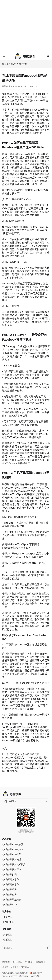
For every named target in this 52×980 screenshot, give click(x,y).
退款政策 (39, 962)
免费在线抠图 (10, 875)
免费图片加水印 (11, 880)
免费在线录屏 (10, 890)
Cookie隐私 (17, 962)
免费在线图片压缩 (12, 870)
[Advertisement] (26, 26)
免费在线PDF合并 (12, 854)
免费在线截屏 (10, 895)
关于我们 (8, 935)
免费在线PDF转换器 (13, 844)
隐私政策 (6, 962)
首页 (7, 64)
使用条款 (29, 962)
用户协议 (25, 967)
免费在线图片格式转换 (14, 865)
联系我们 (8, 940)
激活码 (5, 967)
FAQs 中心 (9, 922)
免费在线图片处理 (12, 859)
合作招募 (14, 967)
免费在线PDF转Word (14, 849)
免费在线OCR (10, 905)
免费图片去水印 (11, 885)
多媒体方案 (22, 64)
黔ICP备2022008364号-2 (30, 976)
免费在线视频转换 (12, 900)
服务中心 (8, 917)
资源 (13, 64)
